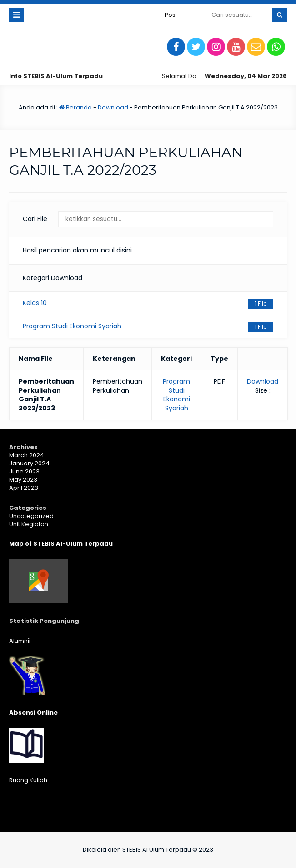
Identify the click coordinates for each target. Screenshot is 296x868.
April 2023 (24, 488)
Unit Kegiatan (29, 524)
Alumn (19, 641)
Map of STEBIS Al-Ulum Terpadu (61, 544)
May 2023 (23, 480)
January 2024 (29, 463)
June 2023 (24, 471)
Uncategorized (31, 516)
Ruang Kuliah (28, 780)
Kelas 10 (148, 303)
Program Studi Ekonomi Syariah (148, 327)
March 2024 (27, 455)
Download (113, 107)
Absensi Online (33, 713)
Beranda (75, 107)
